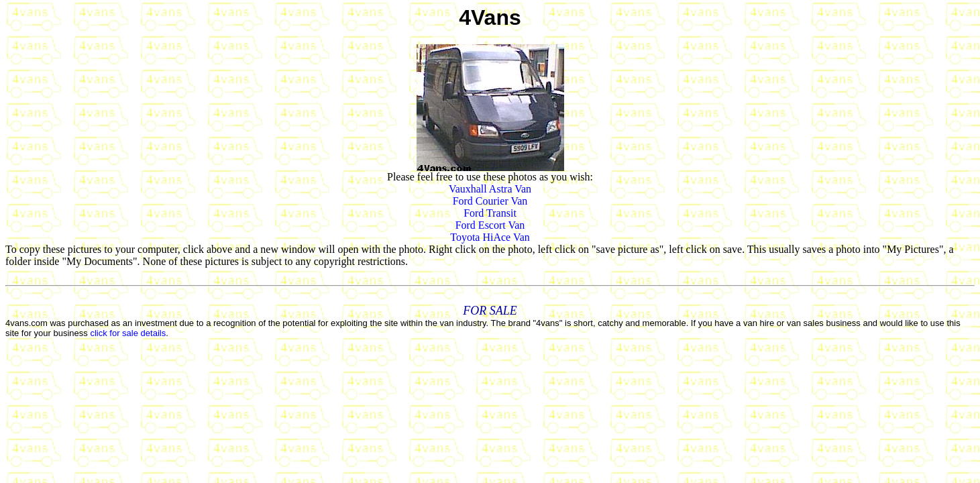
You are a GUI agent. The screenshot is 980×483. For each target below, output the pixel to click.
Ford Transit (490, 213)
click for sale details (128, 333)
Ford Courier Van (490, 201)
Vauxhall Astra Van (490, 189)
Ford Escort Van (490, 225)
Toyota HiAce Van (490, 237)
